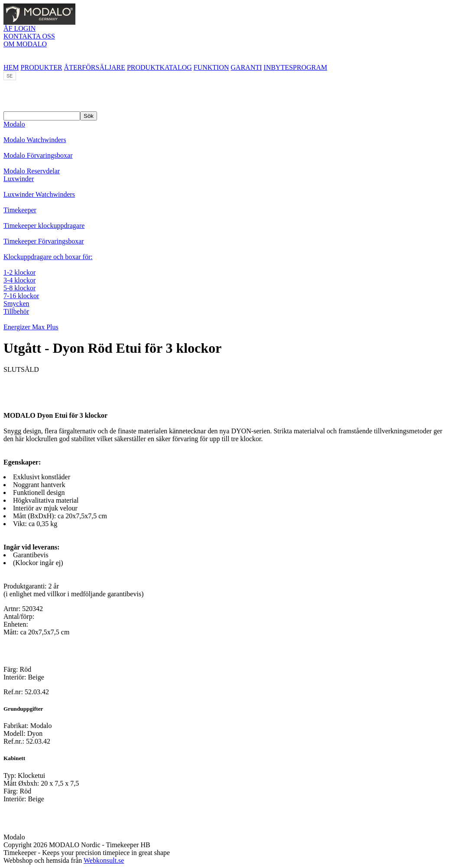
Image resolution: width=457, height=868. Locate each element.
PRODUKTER (42, 67)
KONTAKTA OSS (29, 36)
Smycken (16, 304)
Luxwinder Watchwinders (39, 194)
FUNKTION (211, 67)
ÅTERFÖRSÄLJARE (95, 67)
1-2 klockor (19, 272)
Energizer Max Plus (31, 327)
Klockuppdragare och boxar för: (48, 257)
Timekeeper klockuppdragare (44, 226)
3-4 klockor (19, 280)
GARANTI (246, 67)
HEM (11, 67)
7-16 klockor (21, 296)
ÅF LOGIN (19, 28)
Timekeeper (20, 210)
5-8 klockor (19, 288)
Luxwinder (19, 179)
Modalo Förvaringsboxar (38, 155)
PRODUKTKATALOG (159, 67)
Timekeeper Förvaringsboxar (44, 241)
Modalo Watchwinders (35, 140)
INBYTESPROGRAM (296, 67)
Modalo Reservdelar (32, 171)
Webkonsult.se (104, 860)
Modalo (14, 124)
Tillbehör (16, 311)
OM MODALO (25, 44)
